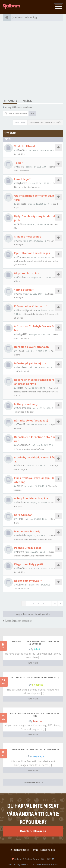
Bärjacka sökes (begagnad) (31, 420)
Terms (35, 850)
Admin (38, 649)
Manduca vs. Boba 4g (27, 531)
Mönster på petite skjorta (30, 363)
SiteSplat (37, 685)
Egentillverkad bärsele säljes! (32, 253)
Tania (20, 519)
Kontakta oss (48, 850)
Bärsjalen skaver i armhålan (32, 347)
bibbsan (21, 465)
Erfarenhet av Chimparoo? (31, 306)
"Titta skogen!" (24, 290)
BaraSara (22, 150)
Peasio (21, 257)
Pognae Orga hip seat (28, 548)
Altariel (21, 535)
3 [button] (34, 603)
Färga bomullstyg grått (29, 564)
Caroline (22, 277)
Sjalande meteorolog (28, 236)
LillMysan (22, 585)
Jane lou (38, 721)
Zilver (20, 486)
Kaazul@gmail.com (27, 310)
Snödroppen (24, 408)
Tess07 (21, 424)
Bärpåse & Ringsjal (25, 412)
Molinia (21, 502)
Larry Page (38, 756)
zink (19, 241)
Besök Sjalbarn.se (33, 831)
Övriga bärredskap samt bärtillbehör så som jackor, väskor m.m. (36, 261)
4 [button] (39, 603)
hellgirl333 (22, 334)
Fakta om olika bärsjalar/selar (30, 449)
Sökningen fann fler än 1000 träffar (45, 122)
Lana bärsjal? (22, 179)
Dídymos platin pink (27, 273)
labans (21, 167)
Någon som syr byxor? (28, 581)
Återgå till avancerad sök (19, 107)
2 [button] (29, 603)
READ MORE (33, 663)
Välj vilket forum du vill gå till (33, 614)
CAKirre (21, 224)
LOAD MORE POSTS (33, 782)
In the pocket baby (26, 404)
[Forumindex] (7, 18)
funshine (22, 367)
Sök (32, 113)
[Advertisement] (33, 60)
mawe (21, 552)
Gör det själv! (23, 371)
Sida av (20, 122)
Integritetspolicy (20, 850)
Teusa (21, 351)
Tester (18, 163)
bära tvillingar (23, 515)
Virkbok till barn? (25, 146)
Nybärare (22, 183)
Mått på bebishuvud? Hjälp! (31, 498)
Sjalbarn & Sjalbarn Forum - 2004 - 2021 (33, 859)
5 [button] (43, 603)
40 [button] (55, 603)
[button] (60, 604)
